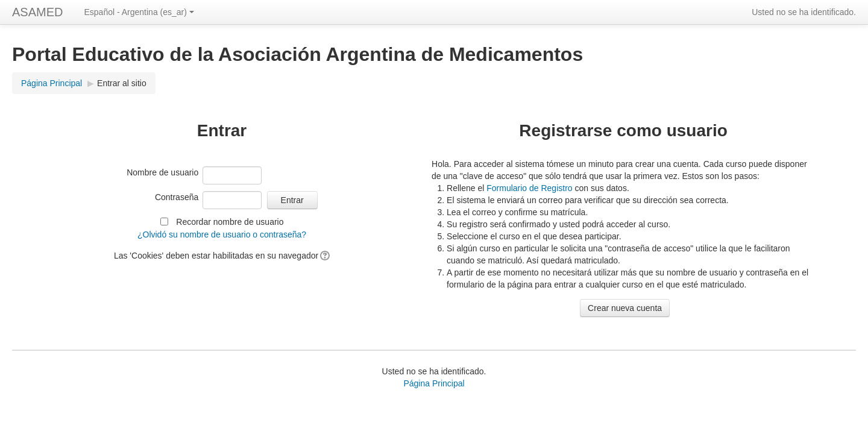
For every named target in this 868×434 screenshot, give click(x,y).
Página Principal (52, 83)
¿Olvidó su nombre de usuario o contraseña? (222, 234)
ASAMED (37, 12)
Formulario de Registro (529, 188)
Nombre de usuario (162, 172)
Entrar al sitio (122, 83)
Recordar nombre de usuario (230, 222)
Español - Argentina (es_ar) (139, 12)
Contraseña (177, 197)
